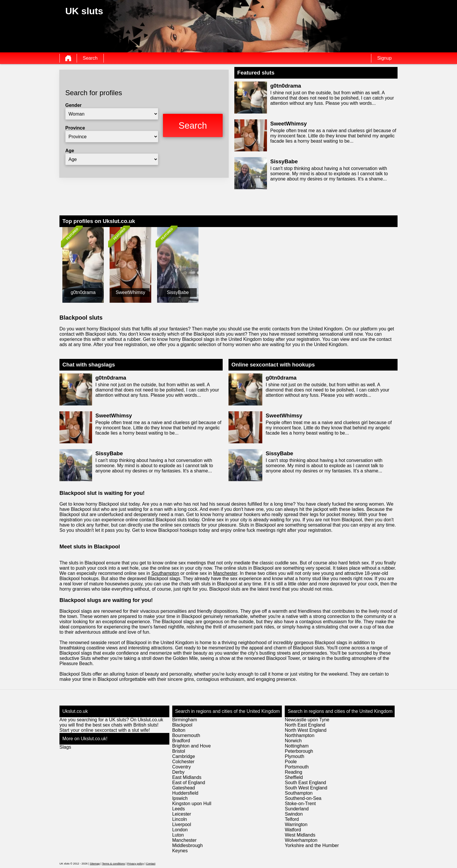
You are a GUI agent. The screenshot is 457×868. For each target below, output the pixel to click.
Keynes (180, 851)
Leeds (179, 809)
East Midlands (187, 777)
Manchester (225, 573)
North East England (305, 725)
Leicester (182, 814)
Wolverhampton (301, 840)
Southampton (165, 573)
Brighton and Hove (192, 746)
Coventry (182, 767)
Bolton (179, 730)
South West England (306, 788)
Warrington (296, 824)
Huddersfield (185, 793)
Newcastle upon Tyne (307, 720)
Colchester (183, 762)
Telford (292, 819)
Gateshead (184, 788)
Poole (291, 762)
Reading (293, 772)
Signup (384, 58)
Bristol (179, 751)
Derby (179, 772)
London (180, 830)
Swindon (294, 814)
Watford (293, 830)
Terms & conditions (114, 864)
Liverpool (182, 824)
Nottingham (297, 746)
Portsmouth (297, 767)
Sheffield (294, 777)
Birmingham (185, 720)
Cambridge (184, 756)
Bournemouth (186, 735)
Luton (178, 835)
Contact (151, 864)
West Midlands (300, 835)
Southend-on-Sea (303, 798)
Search (90, 58)
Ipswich (180, 798)
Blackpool (182, 725)
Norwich (293, 741)
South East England (305, 783)
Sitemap (95, 864)
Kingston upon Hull (192, 804)
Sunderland (297, 809)
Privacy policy (135, 864)
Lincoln (180, 819)
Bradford (181, 741)
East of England (189, 783)
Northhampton (299, 735)
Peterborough (299, 751)
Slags (65, 747)
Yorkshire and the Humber (312, 845)
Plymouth (295, 756)
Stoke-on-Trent (300, 804)
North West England (306, 730)
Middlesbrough (188, 845)
